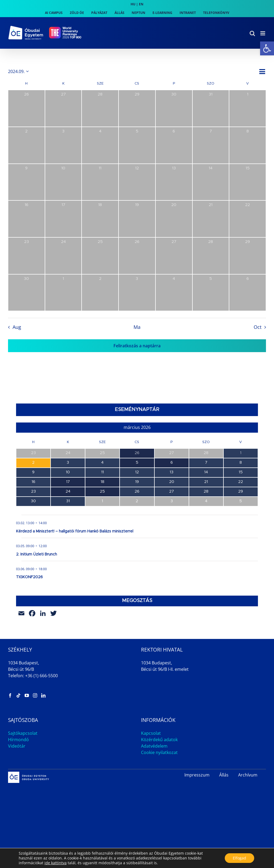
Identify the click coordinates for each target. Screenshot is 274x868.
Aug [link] (17, 327)
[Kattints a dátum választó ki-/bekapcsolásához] (19, 71)
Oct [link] (258, 327)
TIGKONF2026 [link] (29, 577)
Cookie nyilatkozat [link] (159, 752)
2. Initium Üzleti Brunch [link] (37, 554)
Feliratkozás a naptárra (137, 346)
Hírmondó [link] (18, 740)
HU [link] (133, 4)
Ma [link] (137, 327)
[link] (267, 48)
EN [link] (141, 4)
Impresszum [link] (197, 775)
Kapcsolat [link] (151, 733)
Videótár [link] (17, 746)
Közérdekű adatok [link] (159, 740)
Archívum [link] (248, 775)
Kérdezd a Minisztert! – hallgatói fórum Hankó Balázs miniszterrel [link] (75, 531)
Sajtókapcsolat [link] (23, 733)
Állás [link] (224, 775)
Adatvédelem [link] (154, 746)
